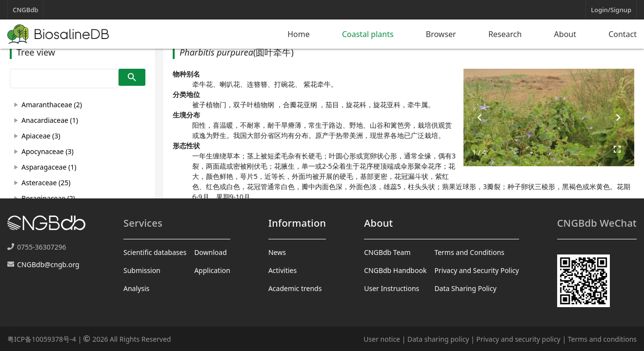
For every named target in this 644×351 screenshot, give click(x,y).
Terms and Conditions (469, 252)
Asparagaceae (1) (49, 167)
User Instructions (392, 288)
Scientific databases (155, 252)
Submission (142, 270)
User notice (382, 339)
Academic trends (295, 288)
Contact (623, 34)
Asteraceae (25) (46, 183)
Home (299, 34)
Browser (441, 34)
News (277, 252)
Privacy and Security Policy (476, 270)
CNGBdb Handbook (395, 270)
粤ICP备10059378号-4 (42, 339)
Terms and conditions (602, 339)
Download (211, 252)
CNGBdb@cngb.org (48, 264)
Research (505, 34)
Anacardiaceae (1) (50, 120)
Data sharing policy (438, 339)
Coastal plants (368, 34)
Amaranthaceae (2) (52, 105)
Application (212, 270)
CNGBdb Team (387, 252)
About (565, 34)
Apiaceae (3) (41, 136)
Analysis (136, 288)
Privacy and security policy (518, 339)
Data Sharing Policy (465, 288)
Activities (282, 270)
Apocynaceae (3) (48, 151)
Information (297, 223)
